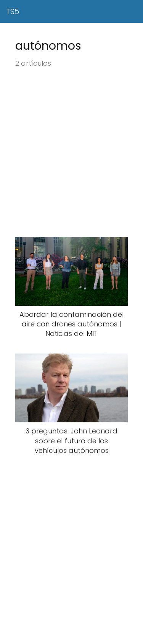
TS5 (13, 11)
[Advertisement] (71, 153)
